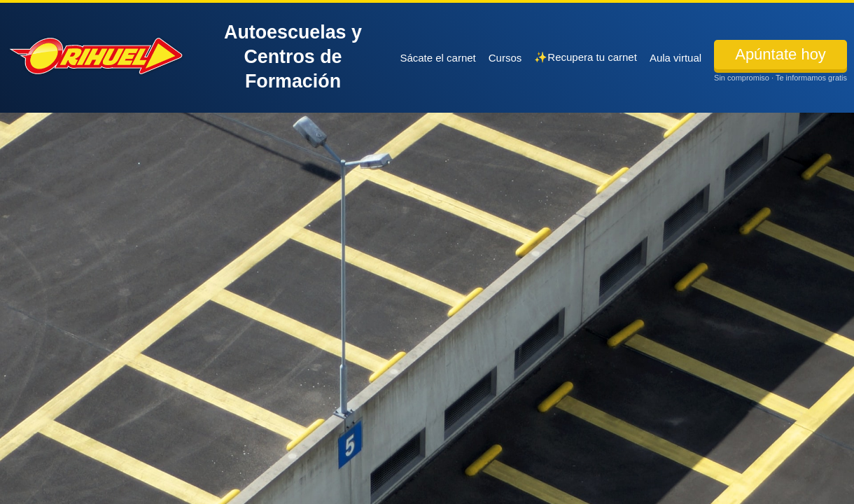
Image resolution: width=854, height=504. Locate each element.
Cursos (505, 58)
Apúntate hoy (780, 54)
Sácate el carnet (437, 58)
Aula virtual (675, 58)
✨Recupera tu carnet (586, 57)
